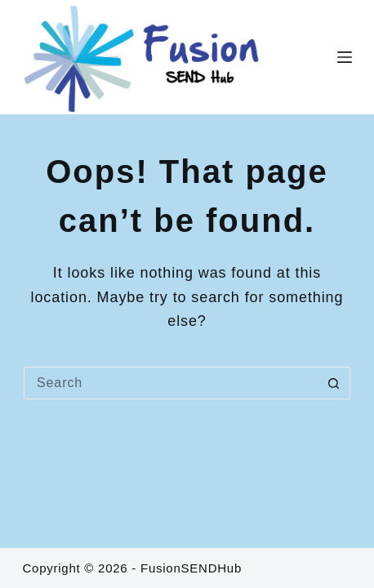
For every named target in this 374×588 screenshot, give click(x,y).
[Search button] (334, 383)
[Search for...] (171, 383)
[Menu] (345, 57)
